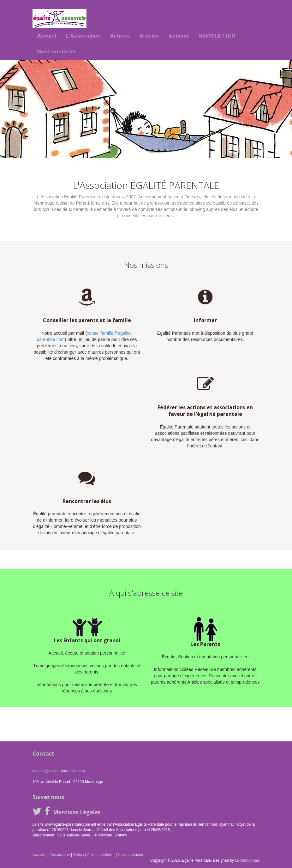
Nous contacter (57, 52)
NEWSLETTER (217, 36)
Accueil (47, 36)
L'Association (83, 36)
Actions (120, 36)
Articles (149, 36)
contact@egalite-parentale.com (59, 771)
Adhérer (179, 36)
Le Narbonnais (247, 860)
